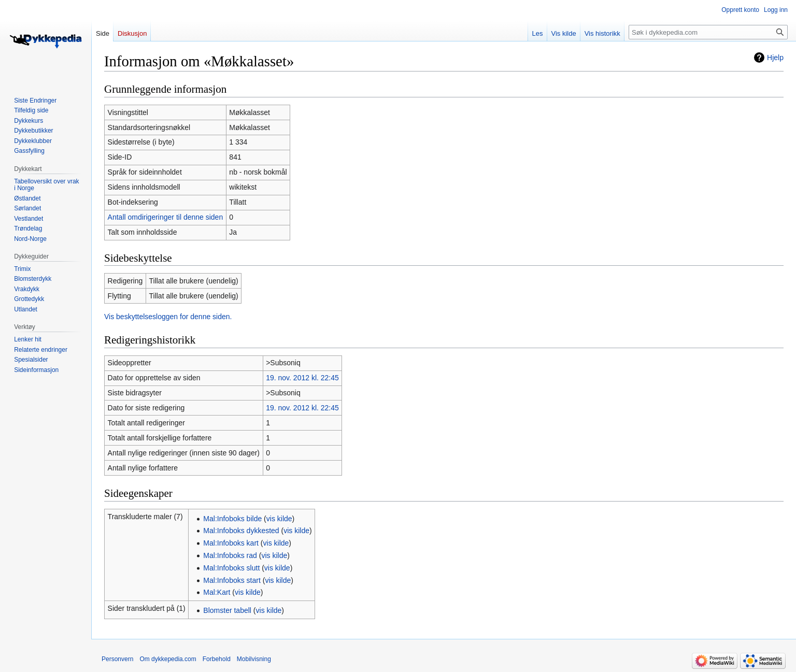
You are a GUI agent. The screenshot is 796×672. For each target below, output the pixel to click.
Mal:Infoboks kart (231, 543)
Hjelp (775, 58)
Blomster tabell (227, 610)
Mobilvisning (254, 659)
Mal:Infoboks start (232, 580)
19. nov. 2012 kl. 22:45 (302, 378)
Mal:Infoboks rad (230, 555)
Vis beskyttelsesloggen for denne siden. (168, 317)
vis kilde (279, 519)
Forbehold (217, 659)
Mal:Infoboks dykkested (241, 531)
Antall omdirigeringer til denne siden (166, 217)
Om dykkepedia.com (168, 659)
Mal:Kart (217, 592)
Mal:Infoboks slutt (231, 568)
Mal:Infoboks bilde (232, 519)
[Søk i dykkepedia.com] (708, 32)
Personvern (117, 659)
